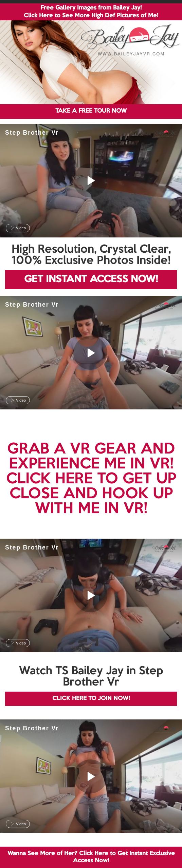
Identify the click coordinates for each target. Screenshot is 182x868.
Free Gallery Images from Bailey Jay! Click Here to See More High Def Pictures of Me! (91, 12)
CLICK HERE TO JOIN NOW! (91, 699)
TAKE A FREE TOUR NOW (91, 111)
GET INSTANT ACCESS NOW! (91, 279)
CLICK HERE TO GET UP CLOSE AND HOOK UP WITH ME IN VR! (91, 494)
